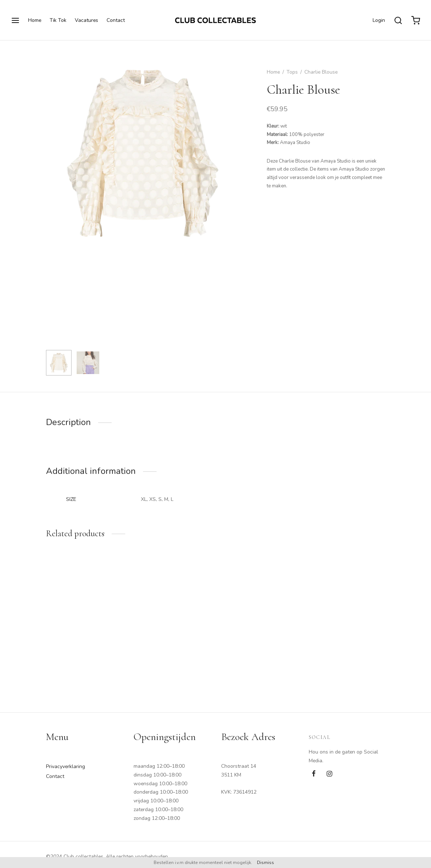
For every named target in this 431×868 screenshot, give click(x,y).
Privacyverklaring (66, 766)
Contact (116, 20)
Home (35, 20)
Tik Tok (58, 20)
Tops (292, 72)
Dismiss (265, 863)
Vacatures (86, 20)
